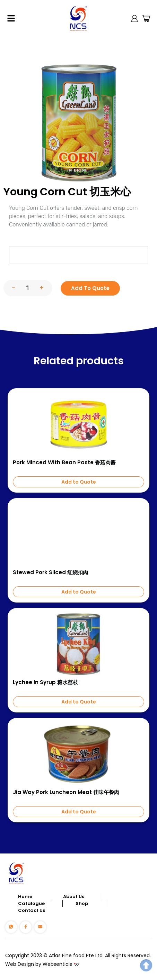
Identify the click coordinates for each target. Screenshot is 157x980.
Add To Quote (90, 288)
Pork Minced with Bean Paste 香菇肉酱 (64, 463)
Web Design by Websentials (39, 964)
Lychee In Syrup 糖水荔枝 (45, 682)
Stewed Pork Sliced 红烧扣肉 (50, 572)
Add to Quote (79, 482)
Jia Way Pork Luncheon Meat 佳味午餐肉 (66, 792)
